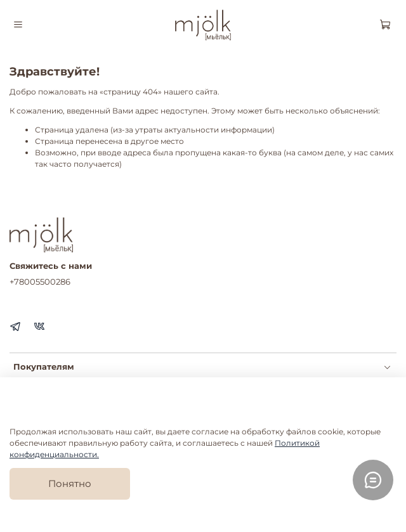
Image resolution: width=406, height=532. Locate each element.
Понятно (70, 483)
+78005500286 (40, 282)
